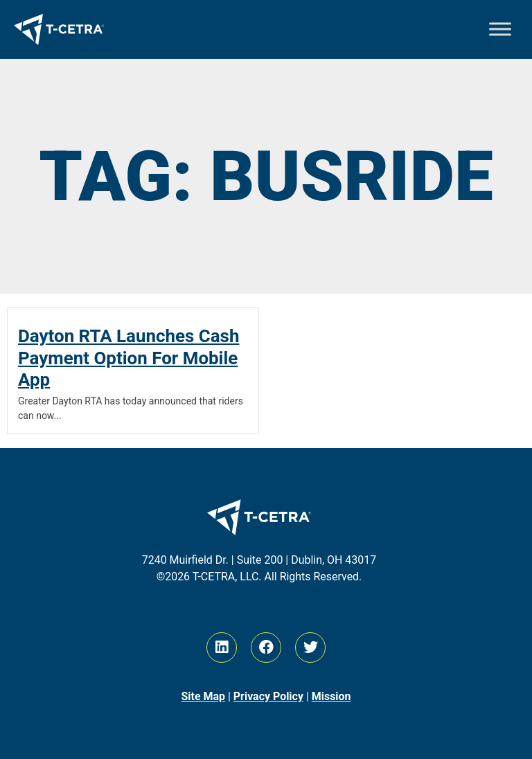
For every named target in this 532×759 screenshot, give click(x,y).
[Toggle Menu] (500, 29)
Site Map (203, 696)
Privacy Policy (268, 696)
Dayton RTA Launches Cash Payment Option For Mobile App (128, 357)
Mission (331, 696)
